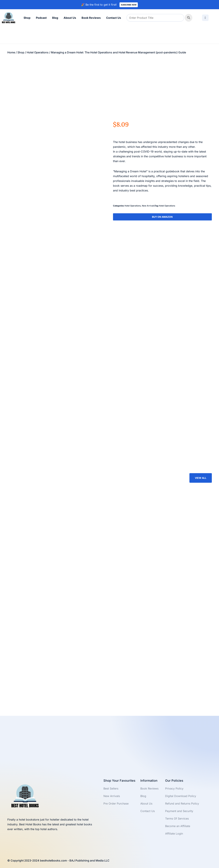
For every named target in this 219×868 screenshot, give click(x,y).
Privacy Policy (174, 788)
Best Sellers (111, 788)
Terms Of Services (177, 819)
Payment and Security (179, 811)
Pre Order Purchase (116, 804)
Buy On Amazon (162, 217)
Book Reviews (91, 18)
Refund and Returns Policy (182, 804)
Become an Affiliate (178, 826)
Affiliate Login (174, 834)
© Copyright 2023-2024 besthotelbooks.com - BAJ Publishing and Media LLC (58, 860)
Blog (55, 18)
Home (11, 52)
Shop (27, 18)
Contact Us (114, 18)
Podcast (41, 18)
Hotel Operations (38, 52)
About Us (70, 18)
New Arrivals (148, 206)
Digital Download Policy (181, 796)
